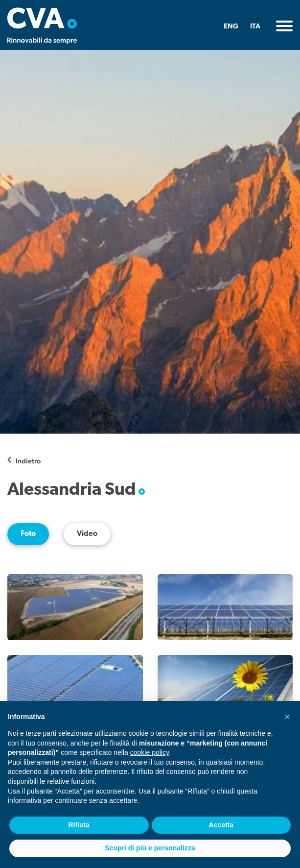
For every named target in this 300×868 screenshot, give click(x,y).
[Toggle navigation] (284, 26)
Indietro (28, 461)
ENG (231, 27)
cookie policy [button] (150, 752)
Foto (28, 534)
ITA (255, 27)
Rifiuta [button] (79, 825)
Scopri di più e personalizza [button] (150, 848)
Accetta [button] (221, 825)
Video (87, 534)
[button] (287, 717)
